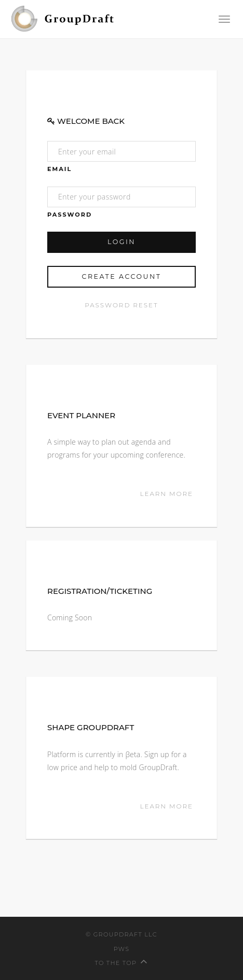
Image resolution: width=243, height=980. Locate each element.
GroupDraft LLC (125, 934)
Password (70, 215)
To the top (121, 963)
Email (59, 169)
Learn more (168, 494)
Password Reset (121, 305)
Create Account (122, 276)
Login (122, 242)
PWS (122, 949)
